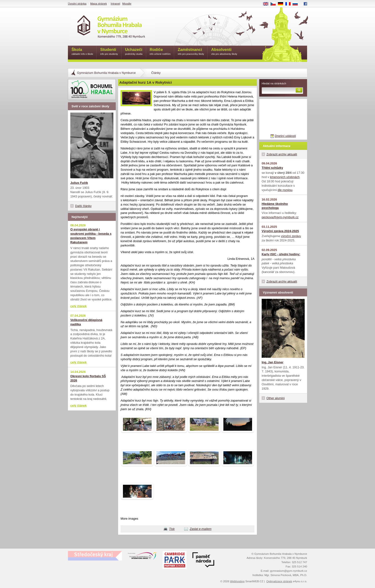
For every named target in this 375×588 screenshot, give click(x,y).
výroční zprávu (291, 236)
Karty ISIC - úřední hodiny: (281, 254)
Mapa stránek (99, 4)
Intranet (115, 4)
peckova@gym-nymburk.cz (280, 217)
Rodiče (160, 52)
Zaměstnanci (191, 52)
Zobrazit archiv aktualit (282, 154)
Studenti (109, 52)
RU (297, 4)
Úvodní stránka (77, 4)
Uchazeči (134, 52)
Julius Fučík (79, 183)
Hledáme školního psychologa (275, 206)
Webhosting (237, 581)
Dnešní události (285, 136)
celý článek (78, 306)
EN (267, 4)
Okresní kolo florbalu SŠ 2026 (88, 378)
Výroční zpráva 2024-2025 (280, 231)
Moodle (127, 4)
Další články (83, 206)
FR (290, 4)
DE (282, 4)
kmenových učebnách (285, 177)
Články (156, 73)
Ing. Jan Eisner (273, 362)
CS (275, 4)
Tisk (172, 529)
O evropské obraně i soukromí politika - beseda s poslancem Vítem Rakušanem (91, 236)
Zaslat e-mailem (201, 529)
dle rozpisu (285, 190)
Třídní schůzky (272, 168)
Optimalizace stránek (279, 581)
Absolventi (224, 52)
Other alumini (276, 398)
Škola (82, 52)
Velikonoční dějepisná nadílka (86, 322)
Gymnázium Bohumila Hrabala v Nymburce (106, 73)
